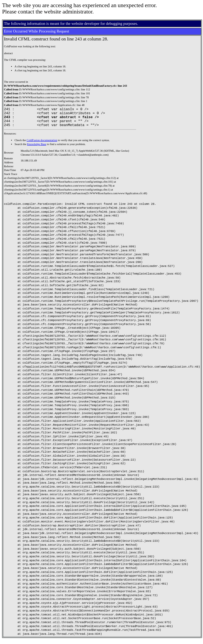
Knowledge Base (37, 148)
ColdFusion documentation (42, 144)
